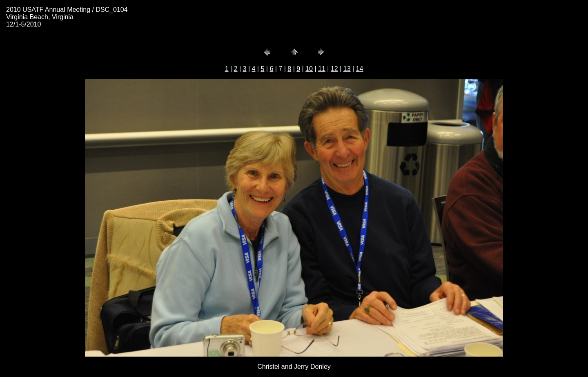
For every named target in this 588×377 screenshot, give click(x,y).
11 (322, 69)
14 (360, 69)
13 (347, 69)
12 (334, 69)
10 (309, 69)
